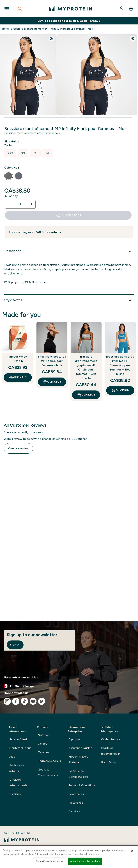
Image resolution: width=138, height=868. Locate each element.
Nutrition (44, 735)
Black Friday (109, 762)
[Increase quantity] (31, 204)
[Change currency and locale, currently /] (69, 686)
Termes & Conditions (82, 785)
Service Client (18, 739)
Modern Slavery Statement (78, 759)
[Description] (69, 251)
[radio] (10, 153)
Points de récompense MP (112, 751)
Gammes (43, 752)
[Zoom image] (51, 39)
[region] (69, 857)
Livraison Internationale (18, 782)
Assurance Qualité (80, 748)
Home (5, 29)
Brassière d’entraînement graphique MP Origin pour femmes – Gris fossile (86, 367)
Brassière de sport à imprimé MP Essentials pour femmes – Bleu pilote (120, 365)
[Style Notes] (69, 300)
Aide (12, 757)
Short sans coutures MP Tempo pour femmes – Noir (52, 361)
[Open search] (20, 9)
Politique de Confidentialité (78, 774)
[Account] (122, 9)
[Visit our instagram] (7, 701)
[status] (20, 204)
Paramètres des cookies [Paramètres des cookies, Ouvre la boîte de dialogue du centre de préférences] (50, 861)
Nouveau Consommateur (48, 772)
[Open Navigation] (7, 9)
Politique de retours (17, 768)
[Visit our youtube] (33, 701)
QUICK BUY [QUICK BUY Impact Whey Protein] (18, 378)
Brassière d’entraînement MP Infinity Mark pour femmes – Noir (52, 29)
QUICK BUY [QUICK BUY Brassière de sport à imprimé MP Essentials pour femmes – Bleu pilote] (120, 390)
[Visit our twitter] (42, 701)
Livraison (15, 794)
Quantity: (12, 196)
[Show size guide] (12, 142)
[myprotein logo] (70, 9)
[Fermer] (132, 851)
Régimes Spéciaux (49, 761)
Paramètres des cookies (21, 677)
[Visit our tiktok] (24, 701)
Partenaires (76, 803)
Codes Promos (111, 739)
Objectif (43, 744)
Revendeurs (76, 794)
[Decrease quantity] (9, 204)
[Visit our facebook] (16, 701)
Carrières (74, 811)
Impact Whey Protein (18, 359)
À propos (74, 739)
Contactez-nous (20, 748)
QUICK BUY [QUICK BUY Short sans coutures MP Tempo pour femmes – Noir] (52, 382)
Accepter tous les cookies (85, 861)
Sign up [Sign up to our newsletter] (15, 645)
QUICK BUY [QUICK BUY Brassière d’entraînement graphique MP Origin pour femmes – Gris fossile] (86, 395)
